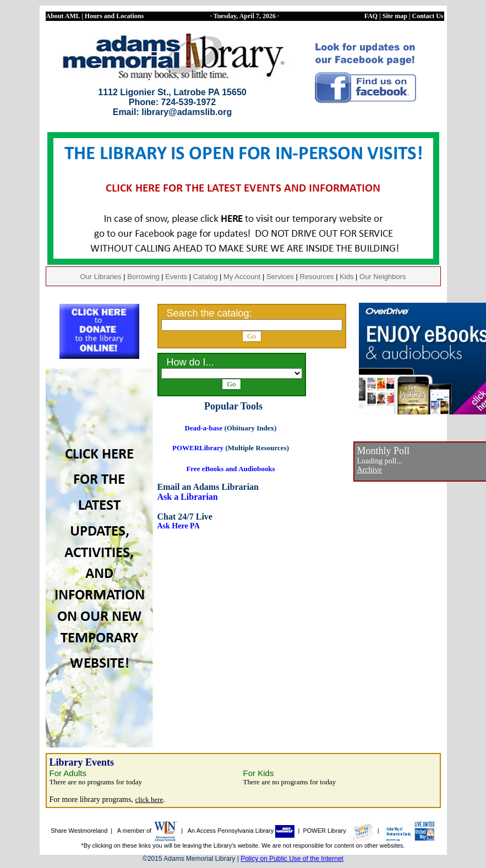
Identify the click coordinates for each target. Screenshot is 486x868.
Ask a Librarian (188, 497)
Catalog (206, 277)
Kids (346, 277)
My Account (242, 277)
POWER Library (338, 831)
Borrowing (143, 277)
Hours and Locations (114, 16)
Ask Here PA (179, 526)
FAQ (371, 16)
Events (176, 277)
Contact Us (428, 16)
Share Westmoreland (79, 831)
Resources (316, 277)
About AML (63, 16)
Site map (395, 16)
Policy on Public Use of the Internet (292, 859)
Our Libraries (100, 277)
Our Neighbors (383, 277)
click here (149, 799)
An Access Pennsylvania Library (241, 831)
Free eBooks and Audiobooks (230, 469)
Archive (370, 470)
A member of (148, 831)
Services (280, 277)
